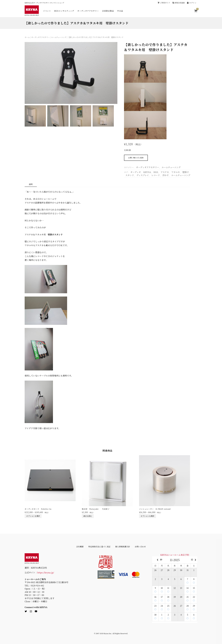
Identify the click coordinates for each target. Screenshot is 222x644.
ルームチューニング (59, 37)
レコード (156, 175)
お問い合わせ (140, 547)
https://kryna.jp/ (46, 572)
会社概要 (80, 547)
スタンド (130, 175)
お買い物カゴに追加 (136, 158)
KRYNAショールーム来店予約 (175, 555)
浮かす (166, 175)
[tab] (31, 184)
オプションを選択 (33, 516)
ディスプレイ (143, 175)
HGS (156, 172)
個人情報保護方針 (123, 547)
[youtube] (36, 611)
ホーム (27, 37)
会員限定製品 (108, 11)
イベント (47, 11)
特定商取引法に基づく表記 (99, 547)
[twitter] (26, 611)
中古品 (120, 11)
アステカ (165, 172)
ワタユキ (176, 172)
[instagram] (31, 611)
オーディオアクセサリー (88, 11)
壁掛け (186, 172)
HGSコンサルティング (64, 11)
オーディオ (136, 172)
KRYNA (147, 172)
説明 (31, 184)
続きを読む (88, 516)
